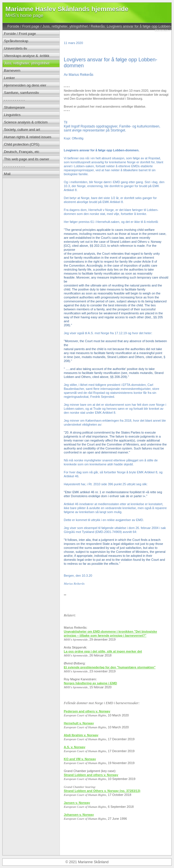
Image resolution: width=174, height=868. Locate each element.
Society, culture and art (22, 130)
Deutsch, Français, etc (22, 152)
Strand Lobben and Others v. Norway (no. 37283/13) (102, 791)
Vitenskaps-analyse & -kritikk (27, 56)
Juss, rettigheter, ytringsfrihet (65, 26)
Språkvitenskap (16, 41)
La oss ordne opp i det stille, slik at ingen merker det (103, 651)
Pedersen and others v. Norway (87, 711)
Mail (7, 174)
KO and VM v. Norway (80, 759)
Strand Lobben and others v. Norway (91, 775)
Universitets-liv (16, 49)
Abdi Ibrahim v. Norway (81, 735)
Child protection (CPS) (22, 145)
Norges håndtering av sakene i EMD (90, 683)
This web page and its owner (27, 159)
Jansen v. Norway (77, 803)
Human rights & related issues (28, 137)
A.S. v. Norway (75, 747)
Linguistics (12, 115)
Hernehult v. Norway (79, 723)
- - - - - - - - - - (14, 100)
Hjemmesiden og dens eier (25, 85)
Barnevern (12, 71)
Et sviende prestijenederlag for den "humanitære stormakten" (110, 667)
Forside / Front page (23, 26)
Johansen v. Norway (79, 815)
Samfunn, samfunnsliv (22, 93)
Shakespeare (14, 108)
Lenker (9, 78)
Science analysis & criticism (26, 122)
